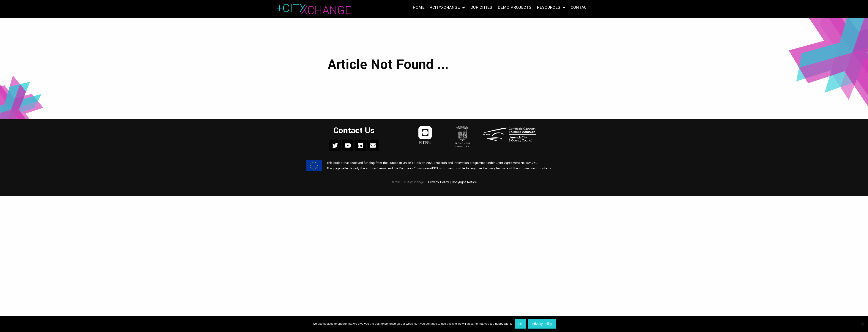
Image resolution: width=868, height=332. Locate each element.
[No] (862, 324)
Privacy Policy (438, 182)
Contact (580, 7)
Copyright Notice (464, 182)
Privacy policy (542, 324)
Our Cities (481, 7)
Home (419, 7)
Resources (551, 7)
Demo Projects (515, 7)
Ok (520, 324)
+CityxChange (448, 7)
